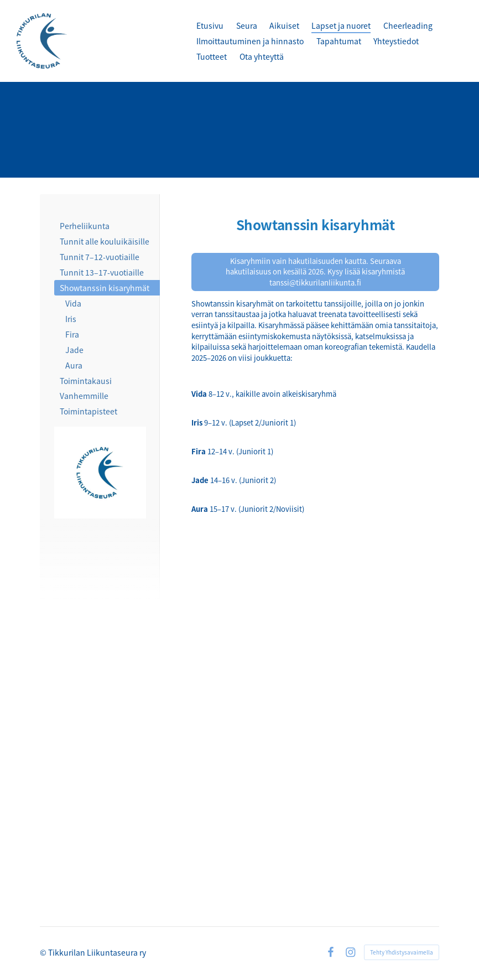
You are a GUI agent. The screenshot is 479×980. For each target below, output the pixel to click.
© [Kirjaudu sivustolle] (44, 952)
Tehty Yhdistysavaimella (402, 952)
